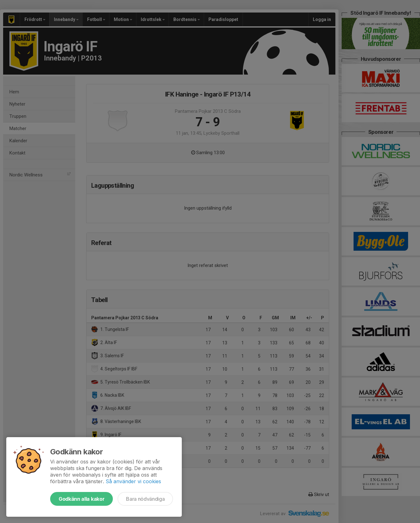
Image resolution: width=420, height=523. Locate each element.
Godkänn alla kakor (81, 499)
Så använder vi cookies (133, 481)
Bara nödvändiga (145, 499)
